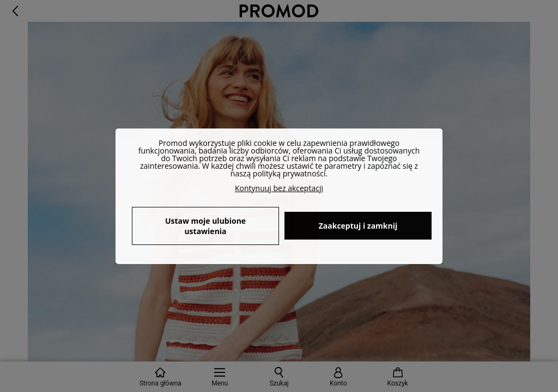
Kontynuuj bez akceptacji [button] (279, 188)
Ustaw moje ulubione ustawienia (205, 226)
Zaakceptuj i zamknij (358, 226)
